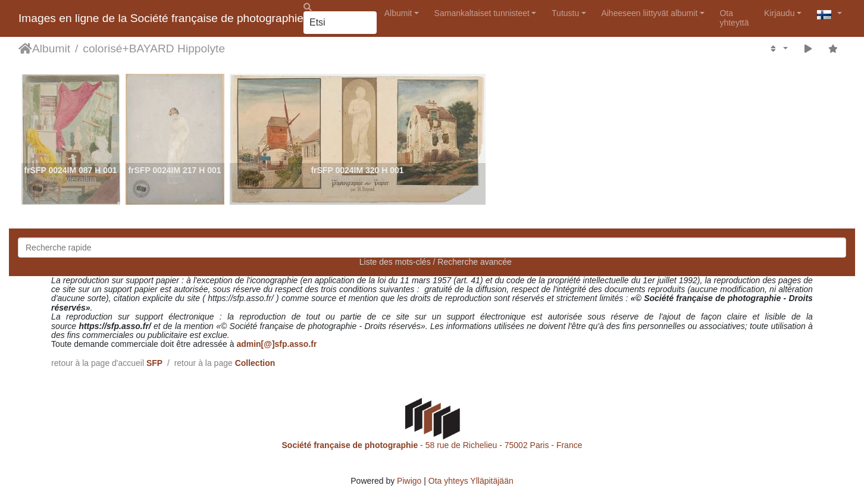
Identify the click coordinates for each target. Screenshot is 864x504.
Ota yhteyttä (734, 18)
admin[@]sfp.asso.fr (276, 344)
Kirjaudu (779, 13)
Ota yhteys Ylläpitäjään (471, 481)
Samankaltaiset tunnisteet (482, 13)
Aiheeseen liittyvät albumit (649, 13)
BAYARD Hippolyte (177, 48)
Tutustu (565, 13)
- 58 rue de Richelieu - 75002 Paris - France (432, 445)
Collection (255, 363)
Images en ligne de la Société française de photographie (161, 18)
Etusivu (25, 49)
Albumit (398, 13)
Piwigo (409, 481)
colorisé (102, 48)
